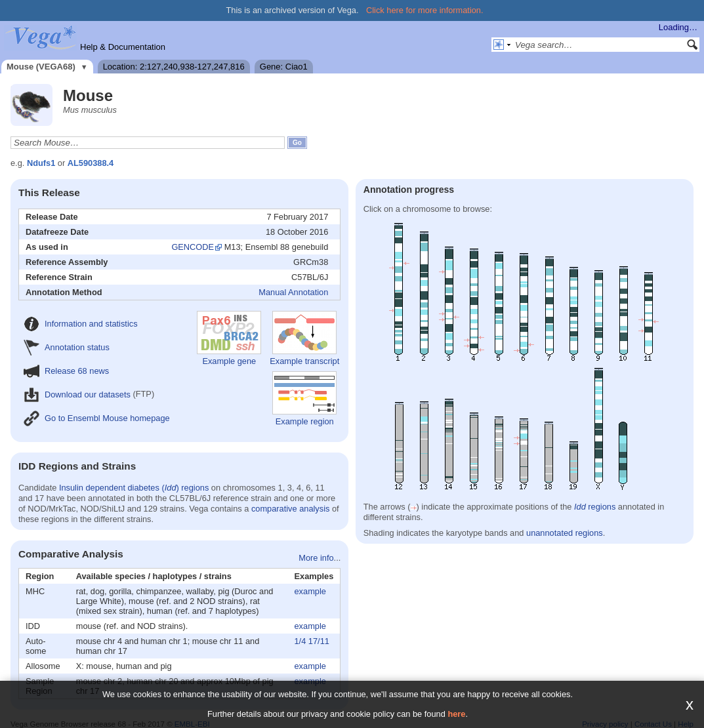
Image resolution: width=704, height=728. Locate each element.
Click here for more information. (425, 10)
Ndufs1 (41, 163)
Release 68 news (66, 371)
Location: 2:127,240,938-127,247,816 (174, 67)
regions (595, 507)
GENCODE (193, 247)
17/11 (319, 641)
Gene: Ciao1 (284, 67)
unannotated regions (565, 533)
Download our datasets (77, 394)
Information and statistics (81, 324)
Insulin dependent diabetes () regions (134, 488)
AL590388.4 (91, 163)
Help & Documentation (123, 47)
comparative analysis (291, 509)
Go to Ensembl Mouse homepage (97, 418)
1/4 (300, 641)
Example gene (229, 338)
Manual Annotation (293, 292)
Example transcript (304, 338)
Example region (304, 399)
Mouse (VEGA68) (41, 67)
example (310, 591)
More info (316, 558)
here (456, 714)
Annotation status (67, 347)
